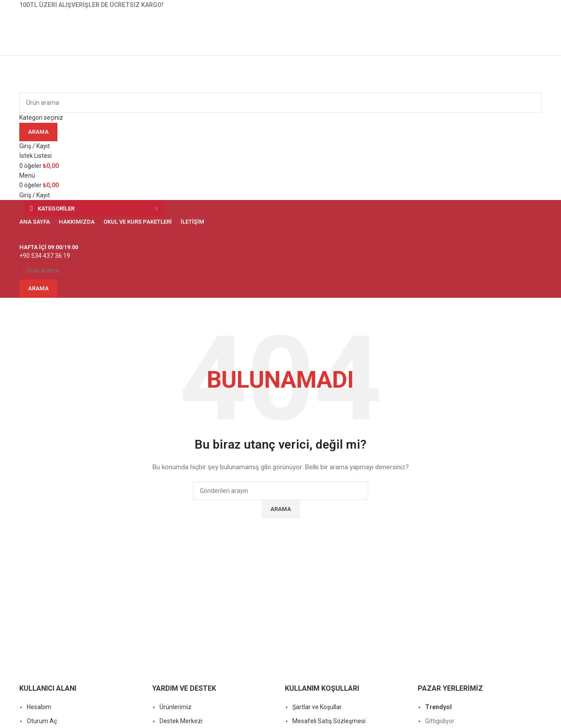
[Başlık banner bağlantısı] (280, 364)
